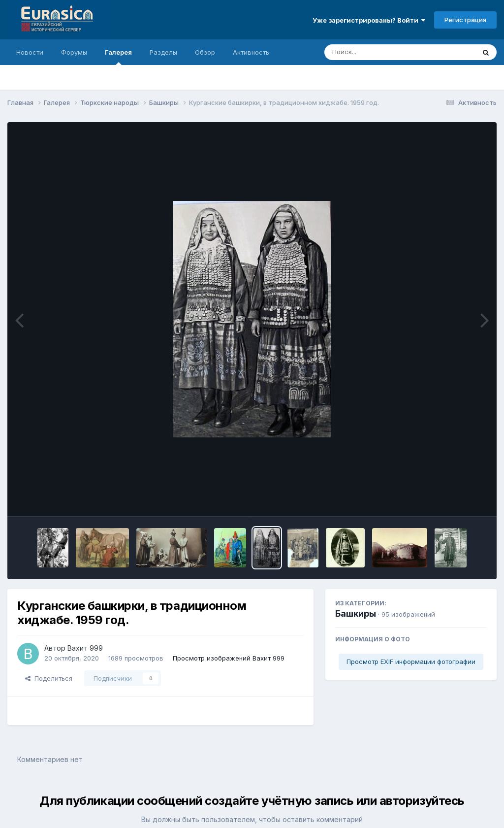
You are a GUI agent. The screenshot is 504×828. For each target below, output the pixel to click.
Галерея (118, 57)
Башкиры (356, 613)
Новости (30, 52)
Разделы (163, 52)
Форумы (74, 52)
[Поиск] (381, 52)
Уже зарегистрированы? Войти (369, 20)
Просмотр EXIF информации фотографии (411, 662)
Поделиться (49, 678)
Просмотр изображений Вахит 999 (229, 658)
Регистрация (465, 20)
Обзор (205, 52)
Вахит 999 (85, 648)
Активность (251, 52)
